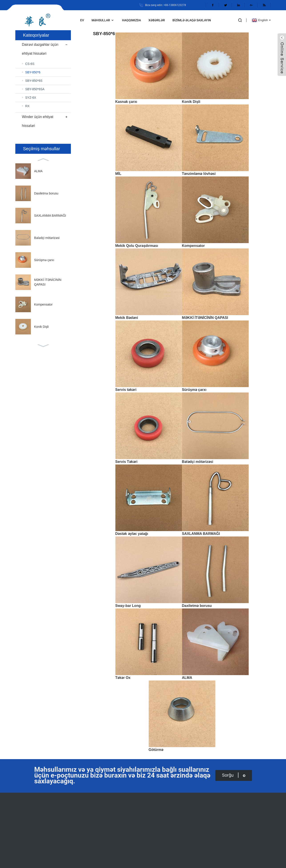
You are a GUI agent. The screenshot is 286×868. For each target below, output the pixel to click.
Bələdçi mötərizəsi (47, 238)
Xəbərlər (157, 20)
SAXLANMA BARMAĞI (50, 216)
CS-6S (30, 64)
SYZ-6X (31, 98)
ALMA (38, 171)
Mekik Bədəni (127, 318)
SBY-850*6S (34, 81)
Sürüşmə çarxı (44, 260)
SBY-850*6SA (35, 89)
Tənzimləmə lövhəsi (199, 174)
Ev (82, 20)
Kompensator (43, 304)
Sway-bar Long (128, 606)
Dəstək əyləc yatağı (132, 534)
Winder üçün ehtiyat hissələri (38, 121)
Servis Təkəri (126, 462)
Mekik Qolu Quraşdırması (137, 246)
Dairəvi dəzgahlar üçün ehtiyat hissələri (40, 49)
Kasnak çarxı (126, 102)
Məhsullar (103, 20)
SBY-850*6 (33, 72)
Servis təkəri (126, 390)
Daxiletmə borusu (46, 193)
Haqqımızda (131, 20)
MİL (118, 174)
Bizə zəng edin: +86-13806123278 (166, 5)
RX (27, 106)
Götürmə (156, 750)
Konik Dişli (41, 327)
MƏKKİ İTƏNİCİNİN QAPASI (205, 318)
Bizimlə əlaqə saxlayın (192, 20)
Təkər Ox (123, 678)
